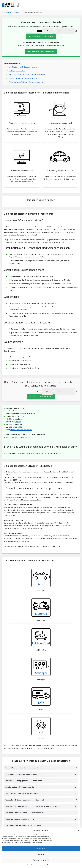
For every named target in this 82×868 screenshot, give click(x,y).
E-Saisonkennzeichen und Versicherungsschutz (23, 722)
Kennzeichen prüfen (41, 412)
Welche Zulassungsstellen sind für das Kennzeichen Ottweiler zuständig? (33, 703)
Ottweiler (17, 12)
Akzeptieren (41, 848)
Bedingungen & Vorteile (17, 78)
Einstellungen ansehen (41, 860)
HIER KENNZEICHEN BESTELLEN (41, 59)
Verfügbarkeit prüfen (41, 43)
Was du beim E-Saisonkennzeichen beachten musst (25, 697)
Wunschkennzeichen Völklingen (37, 821)
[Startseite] (2, 12)
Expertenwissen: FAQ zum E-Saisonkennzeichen (26, 89)
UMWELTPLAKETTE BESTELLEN (41, 798)
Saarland (9, 12)
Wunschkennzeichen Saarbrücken (58, 815)
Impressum (52, 865)
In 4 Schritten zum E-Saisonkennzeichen (23, 74)
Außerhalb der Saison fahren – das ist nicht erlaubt (25, 709)
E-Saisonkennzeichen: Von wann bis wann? (22, 671)
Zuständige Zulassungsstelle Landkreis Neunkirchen (27, 82)
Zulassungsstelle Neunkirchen (16, 453)
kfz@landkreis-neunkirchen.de (21, 446)
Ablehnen (41, 854)
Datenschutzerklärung (39, 865)
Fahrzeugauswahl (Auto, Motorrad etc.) (23, 86)
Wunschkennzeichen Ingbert (34, 826)
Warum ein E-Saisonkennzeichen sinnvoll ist (22, 690)
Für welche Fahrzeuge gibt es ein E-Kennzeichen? (24, 677)
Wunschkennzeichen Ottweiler (12, 826)
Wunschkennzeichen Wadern (12, 815)
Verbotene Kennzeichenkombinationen (20, 716)
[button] (79, 830)
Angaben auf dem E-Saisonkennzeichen (20, 684)
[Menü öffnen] (79, 5)
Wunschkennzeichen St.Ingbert (34, 815)
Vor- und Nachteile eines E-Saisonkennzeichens (23, 664)
